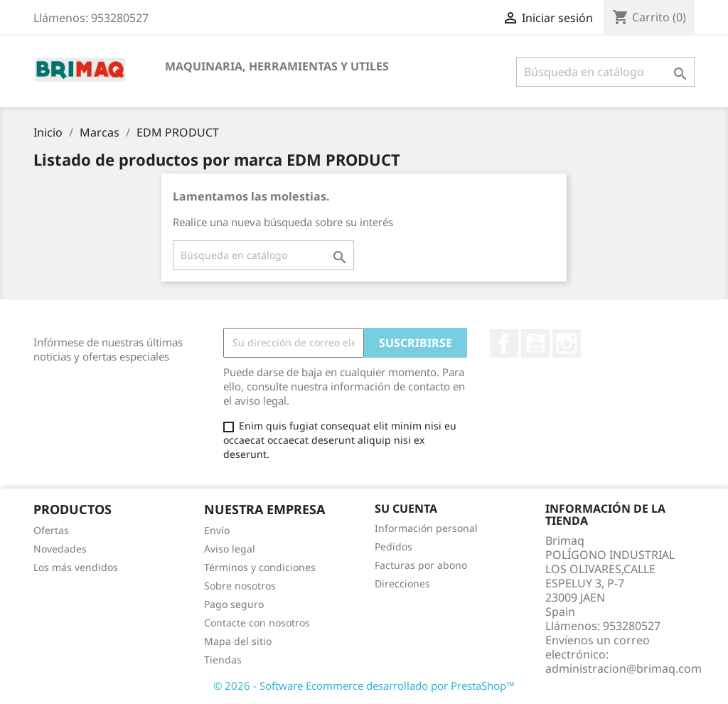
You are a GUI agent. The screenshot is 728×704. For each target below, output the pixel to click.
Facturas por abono (421, 565)
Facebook (504, 343)
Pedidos (394, 546)
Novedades (60, 549)
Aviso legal (230, 549)
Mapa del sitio (238, 641)
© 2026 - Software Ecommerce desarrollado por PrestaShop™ (364, 686)
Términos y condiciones (260, 567)
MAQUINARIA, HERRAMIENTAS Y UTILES (277, 66)
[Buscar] (605, 72)
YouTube (535, 343)
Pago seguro (234, 604)
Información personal (426, 528)
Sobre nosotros (240, 586)
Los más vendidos (76, 567)
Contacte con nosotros (257, 623)
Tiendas (223, 660)
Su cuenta (406, 508)
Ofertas (51, 530)
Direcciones (402, 583)
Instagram (567, 343)
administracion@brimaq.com (623, 668)
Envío (217, 530)
